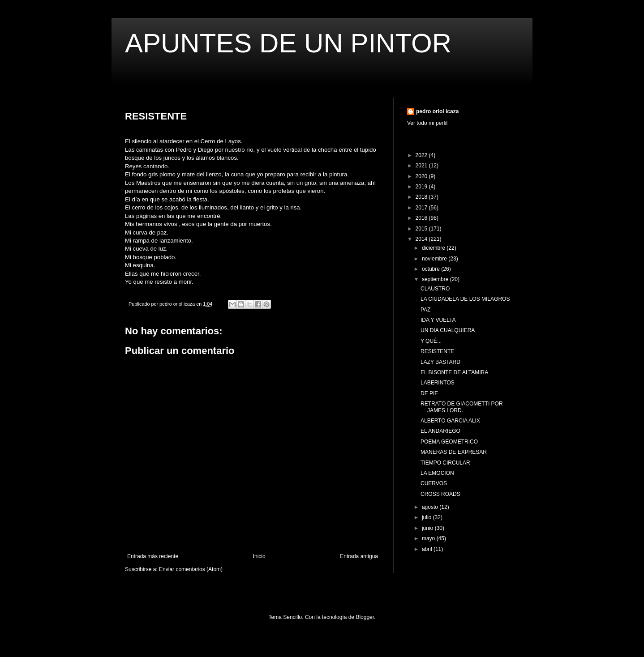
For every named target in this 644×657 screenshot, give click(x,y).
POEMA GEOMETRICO (449, 442)
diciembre (434, 248)
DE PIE (429, 393)
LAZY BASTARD (440, 362)
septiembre (436, 279)
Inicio (259, 556)
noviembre (435, 259)
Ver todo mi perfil (427, 123)
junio (428, 528)
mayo (429, 538)
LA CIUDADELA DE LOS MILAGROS (465, 299)
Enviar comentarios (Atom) (191, 569)
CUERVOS (434, 483)
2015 (422, 229)
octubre (431, 269)
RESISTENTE (437, 351)
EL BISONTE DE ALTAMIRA (454, 372)
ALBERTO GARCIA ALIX (450, 421)
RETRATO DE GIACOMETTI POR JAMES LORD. (462, 407)
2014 (422, 239)
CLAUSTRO (435, 289)
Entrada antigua (359, 556)
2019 (422, 187)
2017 (422, 208)
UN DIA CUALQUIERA (448, 330)
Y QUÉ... (431, 341)
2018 (422, 197)
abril (428, 549)
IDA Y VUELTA (438, 320)
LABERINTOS (438, 383)
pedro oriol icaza (437, 111)
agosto (431, 507)
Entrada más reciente (153, 556)
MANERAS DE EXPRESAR (454, 452)
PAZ (425, 310)
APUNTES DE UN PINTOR (288, 43)
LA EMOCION (437, 473)
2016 (422, 218)
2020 (422, 176)
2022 (422, 155)
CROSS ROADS (440, 494)
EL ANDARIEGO (440, 431)
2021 (422, 166)
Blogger (365, 617)
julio (427, 517)
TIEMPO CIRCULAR (445, 463)
